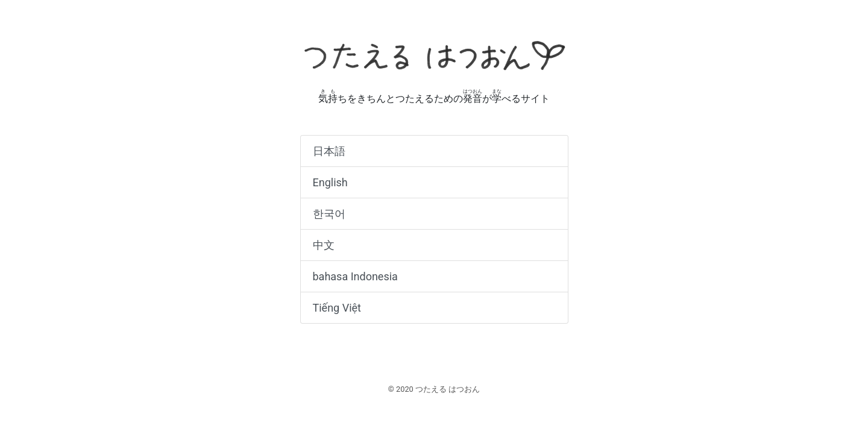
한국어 (329, 214)
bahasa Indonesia (355, 276)
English (330, 182)
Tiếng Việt (337, 308)
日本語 (329, 151)
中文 (324, 245)
